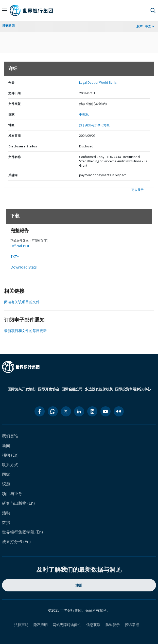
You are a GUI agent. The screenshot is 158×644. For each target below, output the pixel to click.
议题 (6, 484)
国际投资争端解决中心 (133, 389)
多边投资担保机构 (99, 389)
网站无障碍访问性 (67, 625)
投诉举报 (132, 625)
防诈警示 (113, 625)
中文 (148, 26)
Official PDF (20, 246)
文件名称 (14, 157)
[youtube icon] (106, 411)
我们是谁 (10, 436)
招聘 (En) (10, 455)
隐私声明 (41, 625)
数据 (6, 522)
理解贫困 (9, 26)
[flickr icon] (119, 411)
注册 (79, 585)
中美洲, (84, 114)
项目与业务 (12, 494)
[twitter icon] (66, 411)
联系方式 (10, 465)
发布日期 (14, 136)
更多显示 (137, 190)
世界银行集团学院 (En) (22, 532)
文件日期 (14, 93)
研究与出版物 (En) (18, 503)
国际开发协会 (49, 389)
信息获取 (93, 625)
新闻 (6, 446)
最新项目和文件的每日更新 (25, 331)
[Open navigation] (5, 10)
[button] (153, 10)
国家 (11, 114)
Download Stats (24, 267)
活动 (6, 513)
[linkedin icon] (79, 411)
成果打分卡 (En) (16, 542)
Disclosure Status (23, 146)
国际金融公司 (72, 389)
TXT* (15, 257)
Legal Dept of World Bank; (98, 83)
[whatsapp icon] (53, 411)
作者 (11, 83)
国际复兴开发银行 (22, 389)
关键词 (13, 175)
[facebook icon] (40, 411)
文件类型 (14, 104)
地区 (11, 125)
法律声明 (21, 625)
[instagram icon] (92, 411)
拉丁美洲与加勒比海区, (95, 125)
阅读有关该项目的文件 (22, 302)
